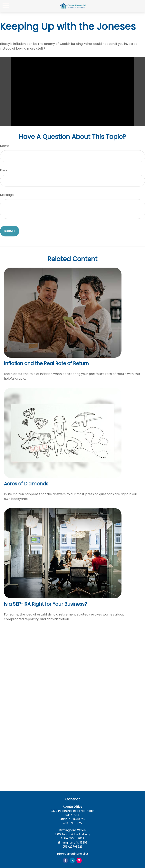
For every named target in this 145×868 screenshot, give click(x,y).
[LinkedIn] (72, 860)
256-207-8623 (73, 847)
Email (4, 170)
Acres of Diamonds (26, 484)
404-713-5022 (73, 823)
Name (5, 146)
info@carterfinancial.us (73, 854)
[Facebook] (65, 860)
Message (7, 195)
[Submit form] (10, 231)
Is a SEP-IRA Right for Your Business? (45, 604)
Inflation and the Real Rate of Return (46, 363)
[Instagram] (79, 860)
